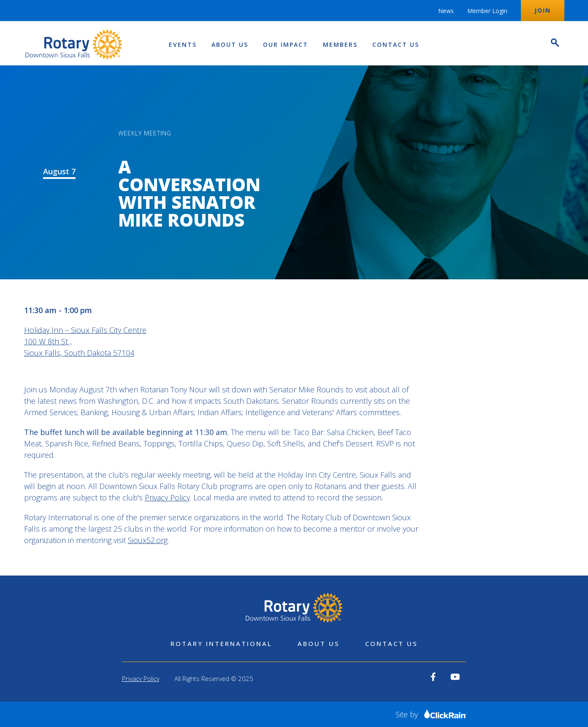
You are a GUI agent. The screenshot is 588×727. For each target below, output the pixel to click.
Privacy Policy (167, 497)
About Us (230, 45)
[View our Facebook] (433, 677)
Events (183, 45)
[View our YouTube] (455, 677)
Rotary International (221, 643)
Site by (431, 714)
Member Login (487, 11)
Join (543, 10)
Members (340, 45)
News (446, 11)
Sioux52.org (148, 540)
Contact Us (396, 45)
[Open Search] (554, 44)
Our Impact (286, 45)
